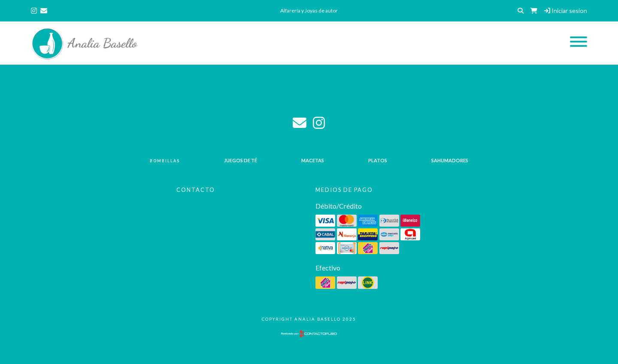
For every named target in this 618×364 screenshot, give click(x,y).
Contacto (196, 190)
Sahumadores (450, 160)
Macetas (313, 160)
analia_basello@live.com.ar (300, 123)
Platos (378, 160)
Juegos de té (241, 160)
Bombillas (165, 161)
